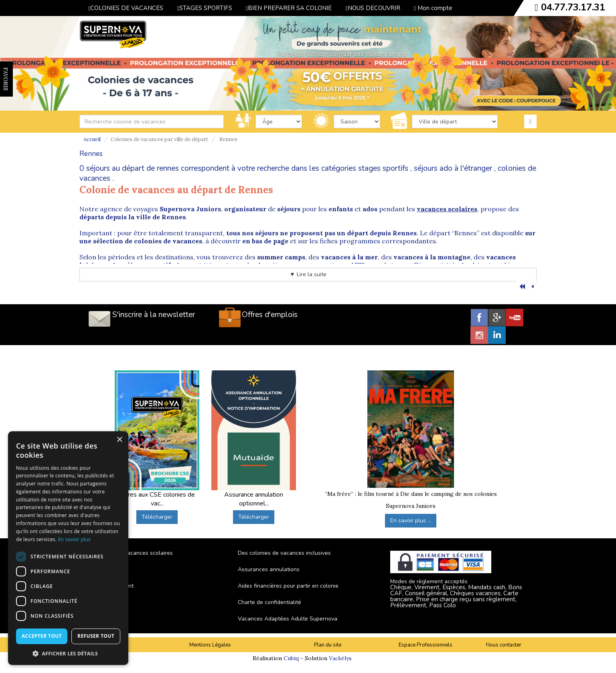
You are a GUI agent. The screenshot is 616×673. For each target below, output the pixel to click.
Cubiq (291, 658)
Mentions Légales (210, 645)
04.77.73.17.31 (573, 7)
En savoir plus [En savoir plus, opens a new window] (74, 539)
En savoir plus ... (411, 520)
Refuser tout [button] (96, 636)
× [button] (119, 440)
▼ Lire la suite (308, 274)
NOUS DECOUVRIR (373, 8)
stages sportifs (383, 168)
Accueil (92, 139)
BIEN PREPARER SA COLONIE (289, 8)
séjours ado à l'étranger (453, 168)
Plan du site (328, 645)
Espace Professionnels (426, 645)
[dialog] (68, 548)
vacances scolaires (447, 209)
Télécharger (157, 517)
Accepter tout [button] (42, 636)
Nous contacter (504, 645)
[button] (68, 653)
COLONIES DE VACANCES (126, 8)
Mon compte (433, 8)
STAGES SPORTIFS (204, 8)
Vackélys (340, 658)
